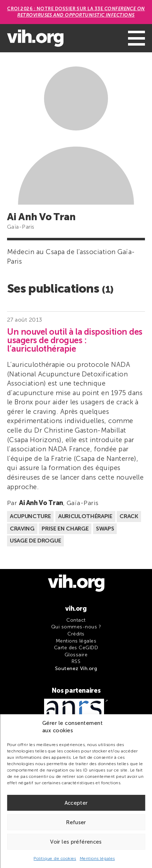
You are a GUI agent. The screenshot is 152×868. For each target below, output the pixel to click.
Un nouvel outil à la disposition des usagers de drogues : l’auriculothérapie (75, 340)
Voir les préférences (76, 842)
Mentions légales (97, 858)
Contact (76, 620)
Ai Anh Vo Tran (41, 503)
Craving (22, 529)
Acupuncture (30, 516)
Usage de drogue (35, 541)
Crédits (76, 634)
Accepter (76, 803)
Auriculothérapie (85, 516)
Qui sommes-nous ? (76, 627)
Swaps (105, 529)
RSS (76, 661)
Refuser (76, 822)
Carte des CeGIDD (76, 648)
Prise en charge (65, 529)
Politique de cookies (55, 858)
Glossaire (76, 655)
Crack (129, 516)
